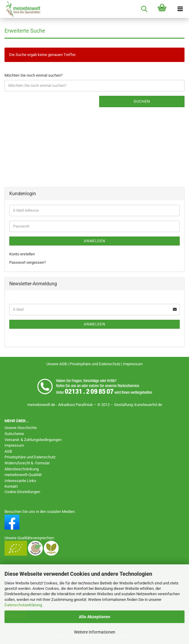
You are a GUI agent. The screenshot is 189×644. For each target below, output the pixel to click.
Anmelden (95, 241)
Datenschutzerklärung (23, 605)
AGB (8, 451)
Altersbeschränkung (22, 469)
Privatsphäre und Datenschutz (95, 364)
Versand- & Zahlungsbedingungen (33, 440)
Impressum (133, 364)
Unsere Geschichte (21, 428)
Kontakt (11, 486)
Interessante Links (20, 481)
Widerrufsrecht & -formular (27, 463)
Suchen (142, 101)
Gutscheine (14, 434)
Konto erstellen (22, 254)
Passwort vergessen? (28, 262)
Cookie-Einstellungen (22, 492)
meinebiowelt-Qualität (23, 475)
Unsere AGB (57, 364)
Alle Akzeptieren (94, 617)
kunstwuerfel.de (148, 405)
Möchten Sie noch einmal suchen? (34, 75)
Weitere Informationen (95, 632)
